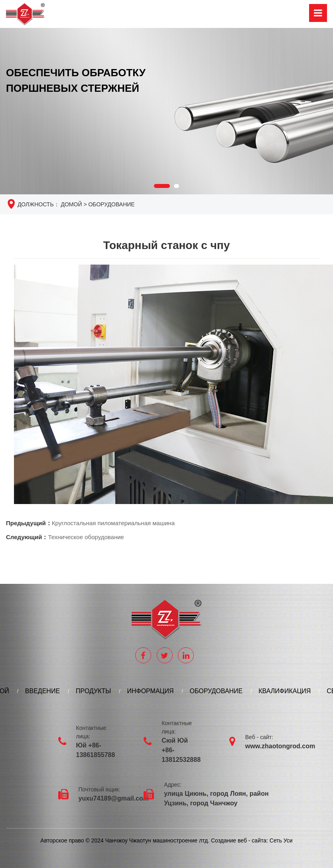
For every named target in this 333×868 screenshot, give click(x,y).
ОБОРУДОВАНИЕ (111, 205)
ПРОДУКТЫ (93, 691)
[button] (162, 186)
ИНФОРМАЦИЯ (150, 691)
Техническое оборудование (86, 537)
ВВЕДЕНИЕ (42, 691)
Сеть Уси (280, 841)
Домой (72, 205)
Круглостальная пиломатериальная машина (113, 523)
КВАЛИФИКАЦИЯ (285, 691)
